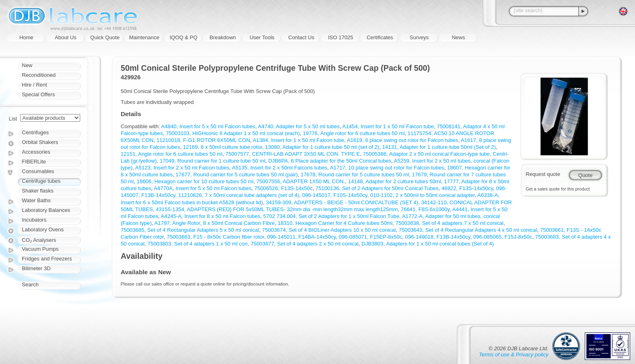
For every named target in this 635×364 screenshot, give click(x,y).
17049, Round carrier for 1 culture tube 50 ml (212, 161)
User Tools (262, 37)
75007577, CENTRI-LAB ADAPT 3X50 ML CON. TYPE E (293, 154)
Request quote (543, 174)
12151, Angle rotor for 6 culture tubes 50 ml (172, 154)
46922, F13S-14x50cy (467, 188)
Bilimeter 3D (36, 268)
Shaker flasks (38, 191)
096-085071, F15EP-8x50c (370, 237)
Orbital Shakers (40, 142)
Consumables (38, 171)
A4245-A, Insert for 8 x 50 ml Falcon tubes (211, 216)
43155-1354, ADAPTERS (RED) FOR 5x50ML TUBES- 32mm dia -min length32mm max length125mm (277, 209)
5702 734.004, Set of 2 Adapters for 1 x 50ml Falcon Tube (331, 216)
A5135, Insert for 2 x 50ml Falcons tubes (280, 168)
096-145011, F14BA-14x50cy (301, 237)
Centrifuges (35, 132)
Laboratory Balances (46, 210)
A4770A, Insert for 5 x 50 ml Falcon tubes (203, 188)
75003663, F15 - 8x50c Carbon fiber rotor (216, 237)
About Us (65, 37)
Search (30, 285)
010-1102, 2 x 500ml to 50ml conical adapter (422, 195)
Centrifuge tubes (41, 181)
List (13, 119)
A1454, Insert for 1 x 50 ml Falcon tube (388, 126)
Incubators (34, 220)
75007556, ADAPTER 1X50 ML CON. (301, 181)
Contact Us (301, 37)
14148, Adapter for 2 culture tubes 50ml (394, 181)
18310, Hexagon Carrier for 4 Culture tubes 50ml (335, 223)
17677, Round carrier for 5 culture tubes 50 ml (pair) (237, 175)
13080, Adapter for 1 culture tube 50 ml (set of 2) (322, 147)
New (27, 65)
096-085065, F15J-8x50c (503, 237)
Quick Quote (105, 37)
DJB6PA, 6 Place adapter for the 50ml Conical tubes (330, 161)
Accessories (36, 152)
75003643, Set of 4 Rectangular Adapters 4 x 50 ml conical (468, 230)
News (459, 37)
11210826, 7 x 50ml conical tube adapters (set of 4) (239, 195)
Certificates (380, 37)
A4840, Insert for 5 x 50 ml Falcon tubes (208, 126)
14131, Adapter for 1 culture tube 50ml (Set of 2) (439, 147)
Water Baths (36, 200)
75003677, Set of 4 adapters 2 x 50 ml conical (305, 244)
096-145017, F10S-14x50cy (335, 195)
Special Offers (38, 94)
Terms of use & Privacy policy (514, 354)
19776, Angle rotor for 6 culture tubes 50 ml (354, 133)
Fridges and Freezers (47, 259)
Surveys (419, 37)
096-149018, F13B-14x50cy (438, 237)
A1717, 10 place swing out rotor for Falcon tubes (387, 168)
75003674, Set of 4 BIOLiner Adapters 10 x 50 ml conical (329, 230)
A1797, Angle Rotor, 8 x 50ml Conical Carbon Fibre (214, 223)
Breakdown (223, 37)
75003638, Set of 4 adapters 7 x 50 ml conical (449, 223)
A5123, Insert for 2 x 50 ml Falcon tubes (182, 168)
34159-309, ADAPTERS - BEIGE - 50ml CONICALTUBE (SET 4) (342, 202)
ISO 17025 (341, 37)
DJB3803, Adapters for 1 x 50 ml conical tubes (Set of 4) (428, 244)
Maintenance (144, 37)
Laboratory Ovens (43, 230)
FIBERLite (34, 162)
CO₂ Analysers (39, 240)
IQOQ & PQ (184, 37)
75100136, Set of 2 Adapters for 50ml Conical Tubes (377, 188)
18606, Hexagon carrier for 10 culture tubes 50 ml (195, 181)
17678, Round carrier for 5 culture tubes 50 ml (355, 175)
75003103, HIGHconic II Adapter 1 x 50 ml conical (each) (233, 133)
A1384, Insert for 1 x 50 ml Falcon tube (298, 140)
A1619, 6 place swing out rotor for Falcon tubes (402, 140)
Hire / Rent (34, 85)
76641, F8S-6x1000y (425, 209)
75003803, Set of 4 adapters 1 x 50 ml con (197, 244)
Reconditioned (39, 75)
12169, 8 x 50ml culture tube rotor (223, 147)
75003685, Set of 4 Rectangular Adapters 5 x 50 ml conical (190, 230)
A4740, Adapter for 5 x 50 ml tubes (299, 126)
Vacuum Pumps (40, 249)
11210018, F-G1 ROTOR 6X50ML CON (203, 140)
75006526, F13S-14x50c (283, 188)
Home (27, 37)
